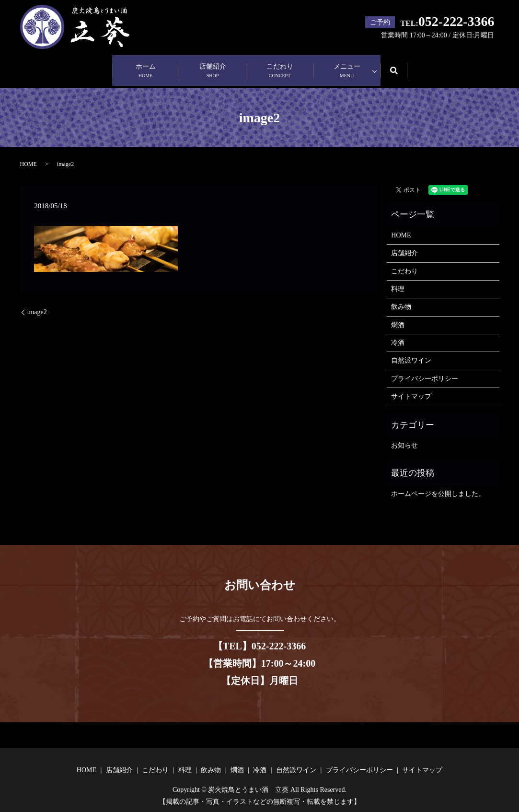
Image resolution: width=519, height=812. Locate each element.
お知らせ (404, 436)
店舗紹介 (213, 66)
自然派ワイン (411, 351)
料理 (398, 279)
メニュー (347, 66)
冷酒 (398, 334)
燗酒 (398, 315)
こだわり (280, 66)
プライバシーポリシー (425, 369)
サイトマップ (411, 387)
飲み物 (401, 298)
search (401, 65)
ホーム (146, 66)
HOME (29, 155)
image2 (37, 302)
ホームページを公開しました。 (438, 484)
